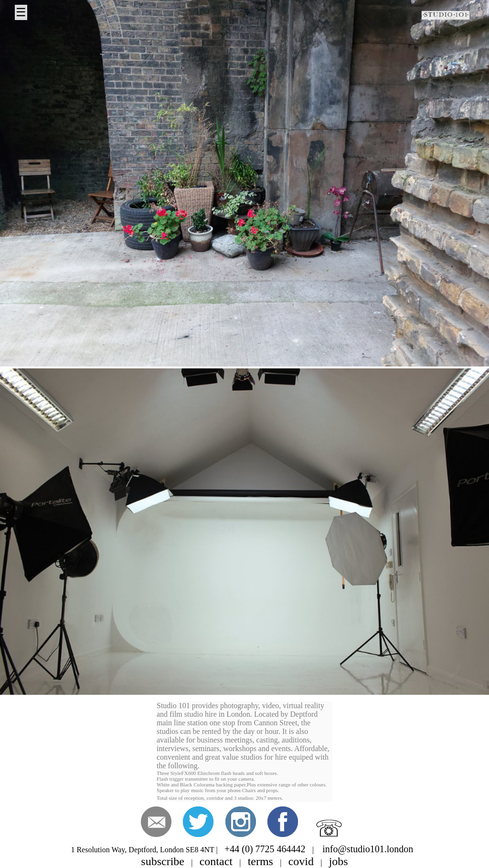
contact (216, 861)
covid (301, 861)
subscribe (163, 861)
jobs (339, 861)
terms (260, 861)
